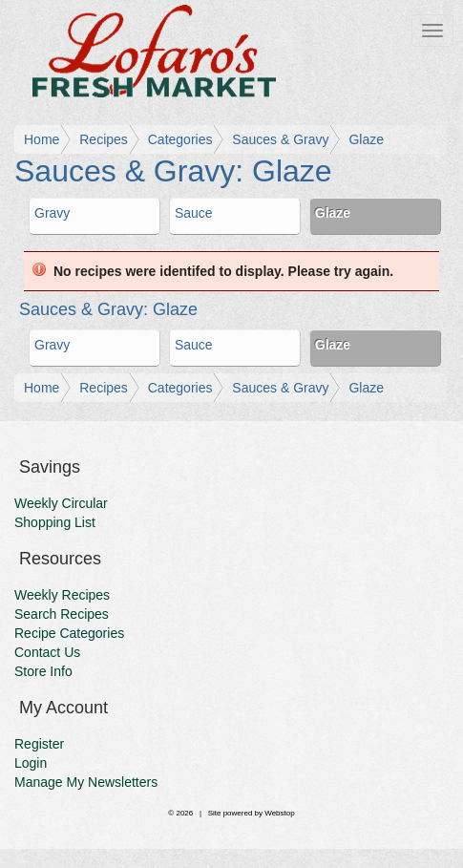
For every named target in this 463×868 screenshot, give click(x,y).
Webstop (279, 813)
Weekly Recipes (62, 595)
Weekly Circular (61, 503)
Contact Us (47, 652)
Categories (180, 139)
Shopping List (55, 522)
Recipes (104, 139)
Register (39, 744)
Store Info (43, 671)
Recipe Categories (69, 633)
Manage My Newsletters (86, 782)
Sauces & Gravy (280, 139)
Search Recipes (62, 614)
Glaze (366, 139)
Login (31, 763)
